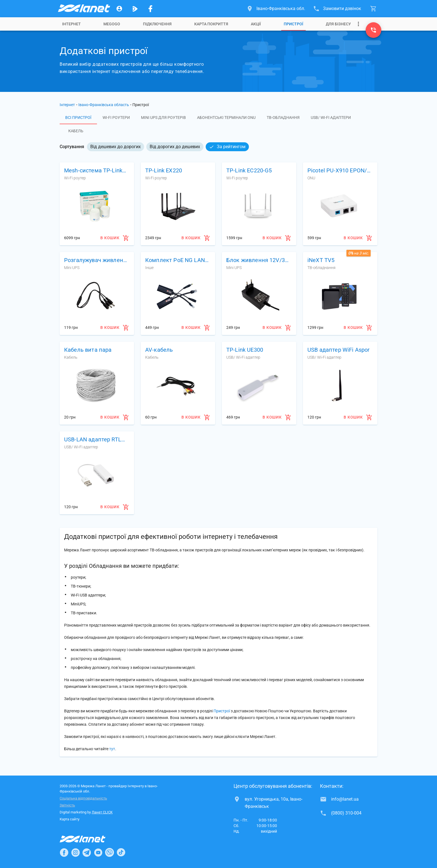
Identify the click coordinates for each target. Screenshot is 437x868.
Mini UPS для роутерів (163, 118)
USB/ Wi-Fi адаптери (331, 118)
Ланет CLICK (102, 812)
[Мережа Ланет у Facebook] (150, 9)
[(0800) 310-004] (373, 30)
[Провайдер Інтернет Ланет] (89, 839)
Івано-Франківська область (104, 105)
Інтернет (67, 105)
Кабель (76, 131)
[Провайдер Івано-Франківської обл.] (84, 9)
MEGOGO (112, 24)
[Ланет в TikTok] (121, 852)
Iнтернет (71, 24)
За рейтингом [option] (227, 147)
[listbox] (168, 147)
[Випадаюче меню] (358, 24)
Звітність (67, 805)
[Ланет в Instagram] (76, 852)
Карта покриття (211, 24)
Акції (256, 24)
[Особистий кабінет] (119, 9)
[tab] (71, 24)
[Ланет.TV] (135, 9)
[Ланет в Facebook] (64, 852)
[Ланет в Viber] (110, 852)
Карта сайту (70, 819)
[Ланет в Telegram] (87, 852)
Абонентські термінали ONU (226, 118)
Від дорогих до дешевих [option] (175, 147)
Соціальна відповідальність (83, 798)
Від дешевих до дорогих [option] (116, 147)
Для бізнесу (338, 24)
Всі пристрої (78, 118)
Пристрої (293, 24)
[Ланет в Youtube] (98, 852)
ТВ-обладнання (283, 118)
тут (112, 749)
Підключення (157, 24)
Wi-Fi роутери (116, 118)
